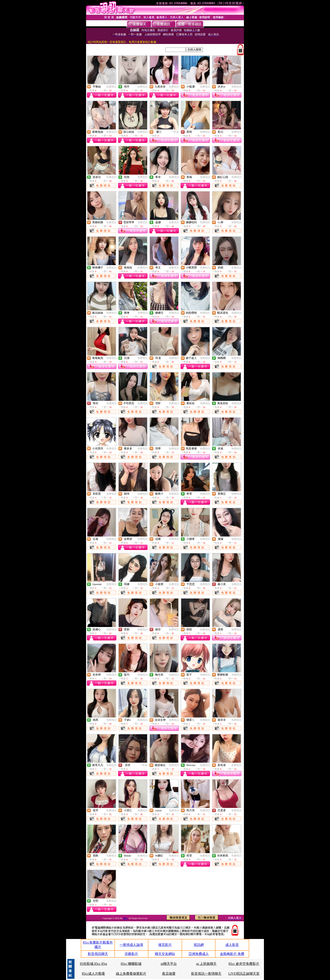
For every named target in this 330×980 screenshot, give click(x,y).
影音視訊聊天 (98, 954)
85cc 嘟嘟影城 (131, 964)
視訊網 (199, 945)
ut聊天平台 (169, 964)
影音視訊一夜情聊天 (206, 974)
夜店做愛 (169, 974)
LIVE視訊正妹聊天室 (244, 974)
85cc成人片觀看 (93, 974)
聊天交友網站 (165, 954)
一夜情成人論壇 (131, 945)
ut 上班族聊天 (206, 964)
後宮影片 (165, 945)
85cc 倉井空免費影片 (244, 964)
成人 (126, 918)
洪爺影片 (131, 954)
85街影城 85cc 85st (94, 964)
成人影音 (232, 945)
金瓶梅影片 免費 (232, 954)
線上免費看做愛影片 (131, 974)
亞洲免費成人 (199, 954)
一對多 (175, 132)
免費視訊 (111, 87)
